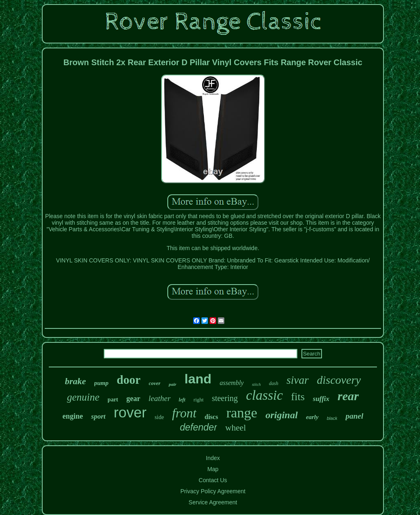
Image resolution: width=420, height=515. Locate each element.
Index (213, 458)
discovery (339, 380)
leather (160, 398)
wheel (235, 428)
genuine (83, 397)
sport (98, 416)
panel (354, 416)
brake (75, 381)
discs (211, 417)
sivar (298, 380)
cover (155, 383)
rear (348, 396)
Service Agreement (213, 502)
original (282, 415)
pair (172, 384)
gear (133, 399)
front (184, 413)
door (129, 380)
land (198, 379)
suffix (321, 399)
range (242, 413)
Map (213, 469)
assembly (232, 383)
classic (265, 395)
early (312, 417)
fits (298, 397)
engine (73, 416)
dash (274, 383)
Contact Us (213, 480)
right (199, 400)
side (159, 417)
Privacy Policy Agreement (213, 491)
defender (199, 427)
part (113, 400)
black (332, 418)
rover (130, 412)
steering (225, 398)
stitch (256, 384)
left (182, 400)
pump (102, 383)
